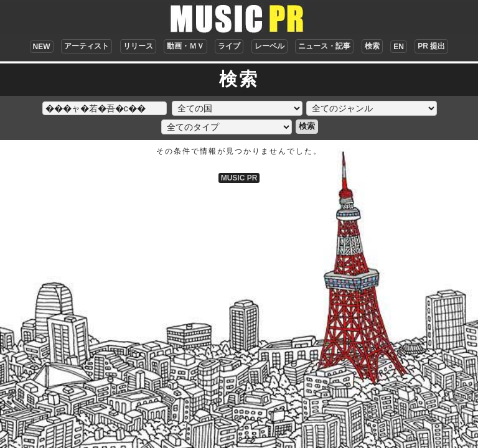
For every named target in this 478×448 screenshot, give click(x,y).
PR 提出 (431, 46)
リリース (138, 46)
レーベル (269, 46)
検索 (372, 46)
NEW (42, 47)
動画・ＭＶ (185, 46)
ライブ (229, 46)
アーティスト (87, 46)
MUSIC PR (239, 178)
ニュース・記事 (324, 46)
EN (399, 47)
